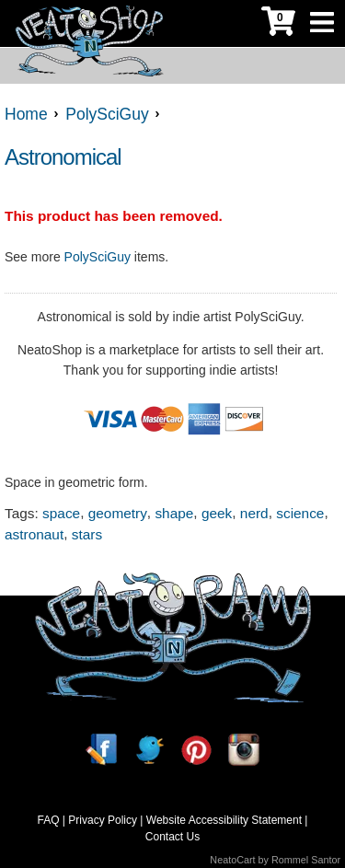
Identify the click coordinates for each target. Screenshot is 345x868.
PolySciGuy (98, 257)
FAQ (49, 820)
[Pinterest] (196, 750)
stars (87, 534)
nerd (254, 513)
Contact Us (172, 837)
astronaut (34, 534)
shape (174, 513)
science (300, 513)
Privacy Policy (103, 820)
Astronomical (63, 157)
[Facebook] (101, 750)
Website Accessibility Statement (224, 820)
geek (217, 513)
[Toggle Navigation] (322, 23)
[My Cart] (278, 23)
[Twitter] (149, 750)
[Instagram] (244, 750)
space (61, 513)
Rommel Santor (306, 860)
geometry (118, 513)
